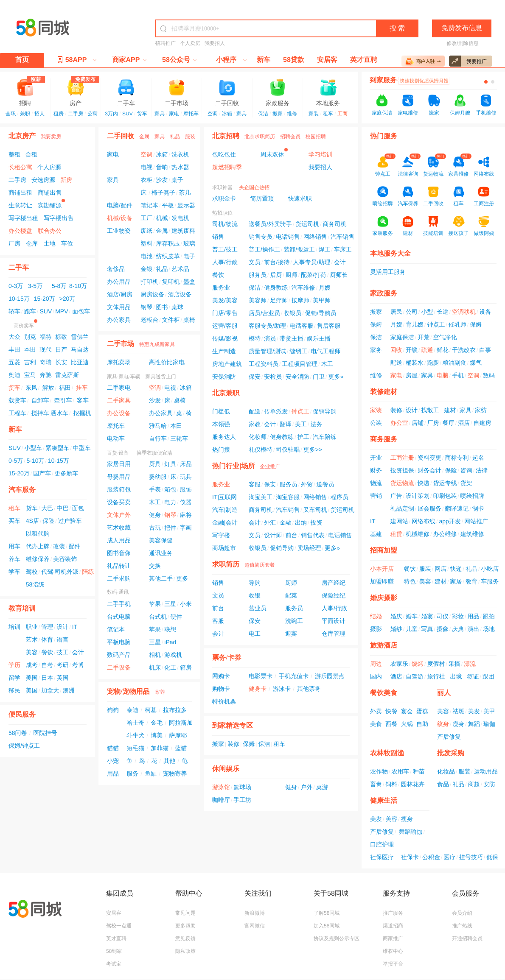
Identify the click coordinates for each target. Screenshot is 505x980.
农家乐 (399, 664)
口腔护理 (382, 844)
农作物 (379, 771)
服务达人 (224, 437)
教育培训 (22, 609)
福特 (45, 337)
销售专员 (261, 237)
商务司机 (335, 224)
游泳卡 (282, 689)
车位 (67, 243)
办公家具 (119, 320)
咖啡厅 (221, 800)
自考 (47, 665)
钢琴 (146, 307)
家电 (174, 114)
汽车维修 (303, 288)
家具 (160, 114)
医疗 (449, 857)
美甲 (489, 711)
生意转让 (20, 205)
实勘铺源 (50, 205)
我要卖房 (51, 137)
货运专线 (445, 483)
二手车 (126, 92)
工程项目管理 (300, 364)
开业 (376, 458)
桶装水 (415, 363)
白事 (485, 350)
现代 (45, 349)
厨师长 (339, 275)
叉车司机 (315, 510)
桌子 (177, 180)
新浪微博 (255, 913)
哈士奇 (135, 723)
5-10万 (36, 461)
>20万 (67, 299)
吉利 (30, 362)
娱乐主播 (319, 338)
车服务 (490, 581)
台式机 (158, 617)
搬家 (278, 114)
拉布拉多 (175, 710)
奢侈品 (116, 269)
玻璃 (189, 243)
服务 (132, 773)
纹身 (443, 724)
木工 (155, 502)
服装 (190, 137)
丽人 (444, 693)
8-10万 (78, 286)
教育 (471, 581)
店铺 (418, 423)
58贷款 (294, 60)
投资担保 (402, 470)
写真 (427, 629)
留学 (14, 678)
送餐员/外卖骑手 (270, 224)
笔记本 (149, 205)
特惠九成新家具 (157, 344)
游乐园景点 (330, 676)
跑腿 (433, 363)
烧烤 (418, 664)
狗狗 (113, 710)
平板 (168, 205)
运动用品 (486, 771)
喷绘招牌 (472, 496)
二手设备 (119, 667)
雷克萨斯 (67, 375)
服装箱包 (119, 489)
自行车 (158, 438)
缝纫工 (298, 351)
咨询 (466, 470)
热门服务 (384, 136)
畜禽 (376, 784)
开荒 (424, 337)
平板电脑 (119, 642)
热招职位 (222, 213)
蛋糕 (422, 711)
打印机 (149, 282)
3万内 (111, 114)
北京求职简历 (260, 137)
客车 (83, 400)
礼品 (175, 137)
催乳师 (457, 324)
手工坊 (242, 800)
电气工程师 (326, 351)
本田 (30, 349)
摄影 (376, 629)
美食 (376, 724)
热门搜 (221, 450)
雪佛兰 (80, 337)
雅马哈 (158, 426)
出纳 (301, 522)
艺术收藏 (119, 528)
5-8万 (59, 286)
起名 (478, 458)
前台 (292, 535)
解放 (48, 388)
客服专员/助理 (267, 326)
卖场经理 (309, 548)
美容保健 (161, 540)
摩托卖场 (119, 362)
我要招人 (215, 43)
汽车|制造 (225, 510)
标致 (61, 337)
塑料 (146, 243)
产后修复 (449, 737)
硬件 (176, 617)
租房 (59, 114)
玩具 (186, 477)
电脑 (443, 375)
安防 (489, 784)
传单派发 (276, 411)
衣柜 (146, 180)
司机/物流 (225, 224)
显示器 (186, 205)
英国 (62, 678)
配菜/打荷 (314, 275)
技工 (62, 652)
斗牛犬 (135, 735)
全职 (11, 114)
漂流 (470, 664)
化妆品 (446, 771)
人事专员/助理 (312, 262)
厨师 (292, 275)
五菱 (14, 362)
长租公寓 (20, 167)
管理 (47, 627)
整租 (14, 154)
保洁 (263, 114)
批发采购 (451, 753)
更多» (336, 377)
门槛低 (221, 411)
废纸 (146, 231)
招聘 (25, 92)
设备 (485, 312)
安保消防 (224, 377)
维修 (292, 114)
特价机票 (224, 701)
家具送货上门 (161, 377)
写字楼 (221, 535)
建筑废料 (183, 231)
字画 (186, 528)
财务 (376, 470)
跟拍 (489, 616)
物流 (376, 483)
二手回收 (227, 92)
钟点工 (300, 411)
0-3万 (16, 286)
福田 (65, 388)
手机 (458, 375)
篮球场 (242, 787)
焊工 (324, 249)
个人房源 (49, 167)
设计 (62, 627)
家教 (255, 424)
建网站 (399, 521)
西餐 (391, 724)
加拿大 (50, 690)
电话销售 (288, 237)
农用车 (400, 771)
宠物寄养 (175, 773)
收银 (255, 595)
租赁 (396, 534)
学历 (14, 665)
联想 (170, 629)
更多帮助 (185, 926)
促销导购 (325, 411)
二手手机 (119, 604)
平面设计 (334, 621)
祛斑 (458, 711)
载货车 (17, 400)
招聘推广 (166, 43)
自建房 (482, 423)
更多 (182, 578)
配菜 (291, 595)
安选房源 (43, 180)
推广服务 (393, 913)
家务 (376, 350)
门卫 (319, 377)
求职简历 (226, 565)
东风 (31, 388)
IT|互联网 (224, 497)
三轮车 (179, 438)
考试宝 (114, 964)
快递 (424, 483)
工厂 (146, 218)
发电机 (180, 218)
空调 (213, 114)
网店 (440, 569)
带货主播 (292, 338)
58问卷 (18, 733)
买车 (14, 521)
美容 (32, 652)
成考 (32, 665)
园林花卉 (413, 784)
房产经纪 (334, 583)
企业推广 (270, 466)
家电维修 (408, 113)
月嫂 (325, 288)
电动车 (116, 438)
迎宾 (291, 634)
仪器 (186, 502)
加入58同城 (327, 926)
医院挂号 (45, 733)
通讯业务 (161, 553)
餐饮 (47, 652)
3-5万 (35, 286)
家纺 (481, 410)
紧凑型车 (57, 448)
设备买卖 (119, 502)
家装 (314, 114)
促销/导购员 (321, 313)
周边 (376, 664)
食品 (443, 784)
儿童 (412, 629)
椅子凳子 (163, 193)
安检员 (273, 377)
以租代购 (38, 533)
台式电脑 (119, 617)
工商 (342, 114)
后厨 (276, 275)
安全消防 (297, 377)
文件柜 (171, 320)
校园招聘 (316, 137)
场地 (489, 629)
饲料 (391, 784)
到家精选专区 (233, 726)
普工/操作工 (264, 249)
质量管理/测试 (267, 351)
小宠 (113, 761)
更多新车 (67, 473)
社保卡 (410, 857)
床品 (186, 464)
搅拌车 (40, 413)
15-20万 (45, 299)
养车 (14, 559)
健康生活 (384, 801)
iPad (170, 642)
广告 (396, 496)
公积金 (431, 857)
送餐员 (325, 484)
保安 (255, 377)
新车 (264, 60)
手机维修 (486, 113)
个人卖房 (190, 43)
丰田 (14, 349)
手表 (155, 489)
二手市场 (177, 92)
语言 (62, 639)
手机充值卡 (294, 676)
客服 (255, 484)
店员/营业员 (264, 313)
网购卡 (221, 676)
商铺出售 (50, 193)
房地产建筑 (227, 364)
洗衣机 (180, 154)
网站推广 (476, 521)
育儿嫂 (415, 324)
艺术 (32, 639)
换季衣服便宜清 (154, 453)
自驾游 (415, 676)
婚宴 (427, 616)
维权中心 (393, 951)
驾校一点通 (119, 926)
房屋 (412, 375)
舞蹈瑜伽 (411, 832)
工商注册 (402, 458)
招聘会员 (290, 137)
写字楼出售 (59, 218)
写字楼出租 (23, 218)
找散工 (430, 410)
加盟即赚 (382, 581)
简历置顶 (262, 198)
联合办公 (50, 231)
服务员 (258, 275)
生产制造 (224, 351)
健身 (155, 515)
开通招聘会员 (467, 938)
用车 (14, 546)
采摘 (454, 664)
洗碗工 (294, 621)
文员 (255, 262)
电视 (146, 167)
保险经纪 (334, 595)
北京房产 (22, 136)
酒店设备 (180, 294)
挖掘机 (82, 413)
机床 (155, 667)
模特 (255, 338)
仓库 (32, 243)
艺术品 (180, 269)
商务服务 (384, 440)
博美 (157, 735)
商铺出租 (20, 193)
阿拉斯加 (181, 723)
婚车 (412, 616)
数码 (489, 375)
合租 (31, 154)
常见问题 (185, 913)
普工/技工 (225, 249)
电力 (170, 502)
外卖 (376, 711)
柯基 (151, 710)
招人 (39, 114)
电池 (146, 256)
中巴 (62, 508)
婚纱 (396, 629)
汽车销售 (342, 237)
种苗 (419, 771)
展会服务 (429, 508)
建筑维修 (472, 534)
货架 (466, 483)
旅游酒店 (384, 646)
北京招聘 (226, 136)
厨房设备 (152, 294)
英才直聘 (364, 60)
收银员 (292, 313)
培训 (14, 627)
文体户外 (119, 515)
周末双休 (272, 154)
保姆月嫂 (460, 113)
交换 (155, 566)
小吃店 (490, 569)
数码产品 (119, 655)
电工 (255, 634)
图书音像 (119, 553)
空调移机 (464, 312)
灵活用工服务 (388, 272)
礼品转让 (119, 566)
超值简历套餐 (260, 565)
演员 (270, 338)
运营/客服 (225, 326)
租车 (328, 114)
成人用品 (119, 540)
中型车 (82, 448)
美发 (474, 711)
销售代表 (313, 535)
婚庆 (396, 616)
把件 (170, 528)
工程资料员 (264, 364)
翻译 (286, 424)
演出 (473, 629)
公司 (412, 312)
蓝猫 (181, 748)
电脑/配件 (120, 205)
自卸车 (40, 400)
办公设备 (119, 413)
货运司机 (307, 224)
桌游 (322, 787)
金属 (144, 137)
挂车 (82, 388)
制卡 (478, 508)
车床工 (343, 249)
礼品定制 (402, 508)
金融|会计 (225, 522)
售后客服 (329, 326)
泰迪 (132, 710)
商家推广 (393, 938)
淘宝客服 (288, 497)
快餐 (391, 711)
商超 (474, 784)
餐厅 (449, 423)
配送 (255, 411)
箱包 (170, 489)
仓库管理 (334, 634)
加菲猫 (160, 748)
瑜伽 (489, 724)
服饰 (186, 489)
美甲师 (322, 300)
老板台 (149, 320)
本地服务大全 (390, 254)
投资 (316, 522)
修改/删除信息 (462, 43)
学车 (14, 572)
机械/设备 (120, 218)
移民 (14, 690)
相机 (155, 655)
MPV (62, 311)
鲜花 (443, 350)
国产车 (42, 473)
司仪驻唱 (288, 450)
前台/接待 (277, 262)
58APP (75, 59)
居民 (396, 312)
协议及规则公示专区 (337, 938)
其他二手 (161, 578)
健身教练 (276, 288)
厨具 (155, 464)
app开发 (450, 521)
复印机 (171, 282)
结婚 (376, 616)
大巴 (47, 508)
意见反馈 (185, 938)
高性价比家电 (167, 362)
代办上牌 (38, 546)
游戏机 (173, 655)
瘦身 (458, 724)
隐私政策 (185, 951)
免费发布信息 (462, 28)
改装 (59, 546)
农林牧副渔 (387, 753)
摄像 (443, 629)
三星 (170, 604)
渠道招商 (393, 926)
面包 (78, 508)
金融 (286, 522)
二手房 (76, 114)
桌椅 (189, 320)
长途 (443, 312)
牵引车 (63, 400)
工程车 (17, 413)
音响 (162, 167)
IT (75, 627)
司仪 (443, 616)
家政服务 (278, 92)
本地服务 (328, 92)
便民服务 (22, 715)
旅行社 (436, 676)
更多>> (313, 450)
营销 (376, 496)
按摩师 (300, 300)
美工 (301, 424)
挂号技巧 (471, 857)
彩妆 (458, 616)
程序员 (339, 497)
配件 (74, 546)
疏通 (427, 350)
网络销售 (315, 237)
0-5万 (16, 461)
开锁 (412, 350)
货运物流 (402, 483)
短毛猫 (135, 748)
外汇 (270, 522)
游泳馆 (221, 787)
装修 (233, 744)
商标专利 (457, 458)
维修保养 (38, 559)
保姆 (249, 744)
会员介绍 (462, 913)
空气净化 (445, 337)
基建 (376, 534)
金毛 (157, 723)
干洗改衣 (464, 350)
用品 (113, 773)
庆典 (458, 629)
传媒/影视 (225, 338)
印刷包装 (445, 496)
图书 (162, 307)
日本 (47, 678)
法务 (316, 424)
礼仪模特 (261, 450)
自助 (422, 724)
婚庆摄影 (384, 598)
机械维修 (418, 534)
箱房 (186, 667)
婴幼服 (158, 477)
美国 (32, 678)
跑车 (30, 311)
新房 (66, 180)
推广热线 (462, 926)
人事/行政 (225, 262)
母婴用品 (119, 477)
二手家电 (119, 388)
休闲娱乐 (226, 769)
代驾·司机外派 (60, 572)
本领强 (221, 424)
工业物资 (119, 231)
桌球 (177, 307)
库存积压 (168, 243)
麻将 (186, 515)
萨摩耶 (178, 735)
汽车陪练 (325, 437)
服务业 (221, 288)
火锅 (407, 724)
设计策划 (418, 496)
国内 (376, 676)
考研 (62, 665)
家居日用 (119, 464)
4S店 (32, 521)
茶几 (185, 193)
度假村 (436, 664)
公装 (376, 423)
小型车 (33, 448)
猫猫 (113, 748)
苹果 (155, 604)
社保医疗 (382, 857)
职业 (32, 627)
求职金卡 (224, 198)
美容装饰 (65, 559)
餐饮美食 (384, 693)
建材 (450, 410)
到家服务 (383, 80)
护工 (303, 437)
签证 (473, 676)
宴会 (407, 711)
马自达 (80, 349)
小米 (186, 604)
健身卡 (258, 689)
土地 (50, 243)
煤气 (476, 363)
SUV (128, 114)
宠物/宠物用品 (128, 692)
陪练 (88, 572)
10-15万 (19, 299)
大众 (14, 337)
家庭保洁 (382, 113)
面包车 (81, 311)
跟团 (488, 676)
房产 (76, 92)
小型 (427, 312)
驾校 (32, 572)
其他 (169, 761)
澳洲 (68, 690)
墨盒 (189, 282)
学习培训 (320, 154)
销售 (218, 237)
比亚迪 (80, 362)
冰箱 (227, 114)
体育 (47, 639)
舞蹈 (474, 724)
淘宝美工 (261, 497)
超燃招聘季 (227, 167)
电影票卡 (261, 676)
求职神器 (222, 187)
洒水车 (59, 413)
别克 (30, 337)
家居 (456, 581)
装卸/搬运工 (299, 249)
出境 (456, 676)
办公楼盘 (20, 231)
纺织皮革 (168, 256)
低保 (492, 857)
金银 (146, 269)
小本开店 (382, 569)
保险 (48, 521)
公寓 (93, 114)
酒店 (464, 423)
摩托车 (191, 114)
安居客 (327, 60)
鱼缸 (151, 773)
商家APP (130, 60)
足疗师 (279, 300)
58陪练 (35, 584)
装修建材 (384, 392)
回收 (396, 350)
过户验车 (70, 521)
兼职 (25, 114)
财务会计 (429, 470)
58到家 (114, 951)
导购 (255, 583)
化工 (170, 667)
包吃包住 (224, 154)
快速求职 (300, 198)
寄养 (160, 692)
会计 (78, 652)
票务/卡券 (227, 658)
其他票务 (309, 689)
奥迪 (14, 375)
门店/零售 (225, 313)
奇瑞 (45, 362)
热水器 (180, 167)
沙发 (162, 180)
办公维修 (445, 534)
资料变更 (429, 458)
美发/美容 (225, 300)
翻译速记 (457, 508)
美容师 (258, 300)
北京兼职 (226, 393)
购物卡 (221, 689)
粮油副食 (454, 363)
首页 (22, 60)
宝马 (30, 375)
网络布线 (424, 521)
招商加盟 (384, 551)
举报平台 (393, 964)
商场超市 (224, 548)
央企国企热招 (254, 187)
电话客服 (301, 326)
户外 (306, 787)
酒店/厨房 (120, 294)
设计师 (273, 535)
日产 (61, 349)
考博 (78, 665)
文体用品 (119, 307)
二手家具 (119, 400)
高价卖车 (24, 326)
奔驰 (45, 375)
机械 (162, 218)
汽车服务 (22, 490)
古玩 (155, 528)
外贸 (307, 484)
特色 (410, 581)
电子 (189, 256)
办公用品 (119, 282)
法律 (482, 470)
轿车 (14, 311)
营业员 (258, 608)
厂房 (14, 243)
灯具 (170, 464)
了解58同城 (327, 913)
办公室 (399, 423)
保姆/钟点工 (24, 745)
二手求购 (119, 578)
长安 (61, 362)
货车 (142, 114)
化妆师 (258, 437)
